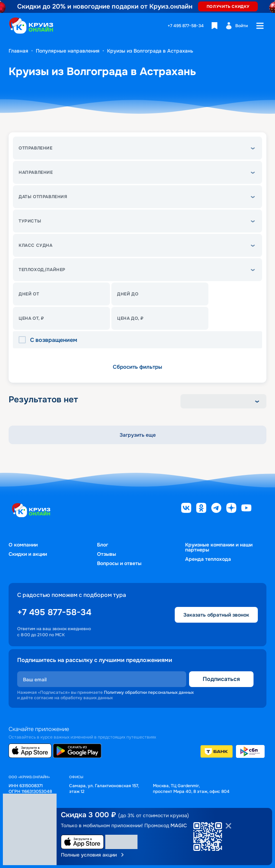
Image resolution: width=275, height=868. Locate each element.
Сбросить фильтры (137, 367)
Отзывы (107, 554)
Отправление (36, 148)
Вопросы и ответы (119, 563)
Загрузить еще (138, 435)
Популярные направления (68, 51)
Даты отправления (43, 197)
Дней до (128, 294)
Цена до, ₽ (130, 318)
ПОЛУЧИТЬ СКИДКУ (228, 6)
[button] (137, 148)
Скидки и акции (28, 554)
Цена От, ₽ (31, 318)
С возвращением (54, 340)
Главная (18, 51)
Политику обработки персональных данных (149, 692)
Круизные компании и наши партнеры (219, 547)
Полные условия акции (93, 855)
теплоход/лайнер (42, 270)
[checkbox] (24, 340)
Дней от (29, 294)
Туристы (30, 221)
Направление (36, 172)
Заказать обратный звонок (216, 615)
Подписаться (221, 679)
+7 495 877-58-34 (186, 26)
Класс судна (36, 245)
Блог (103, 545)
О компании (23, 545)
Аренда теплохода (208, 559)
